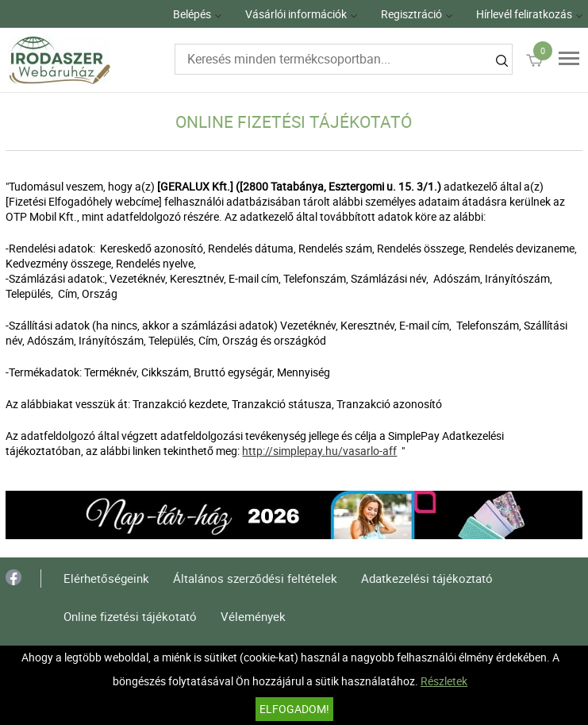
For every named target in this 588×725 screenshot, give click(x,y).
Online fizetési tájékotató (130, 616)
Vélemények (253, 616)
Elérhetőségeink (106, 578)
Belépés (192, 14)
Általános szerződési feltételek (255, 578)
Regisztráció (411, 14)
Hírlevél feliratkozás (524, 14)
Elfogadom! (294, 709)
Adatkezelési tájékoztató (427, 578)
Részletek (444, 681)
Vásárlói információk (296, 14)
